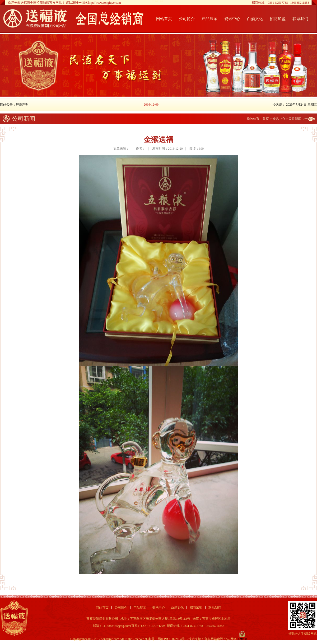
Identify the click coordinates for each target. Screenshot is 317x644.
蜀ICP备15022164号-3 (173, 639)
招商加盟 (278, 19)
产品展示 (209, 19)
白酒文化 (255, 19)
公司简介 (187, 19)
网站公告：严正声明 (14, 105)
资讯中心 (232, 19)
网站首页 (164, 19)
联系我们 (300, 19)
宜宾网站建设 (214, 639)
